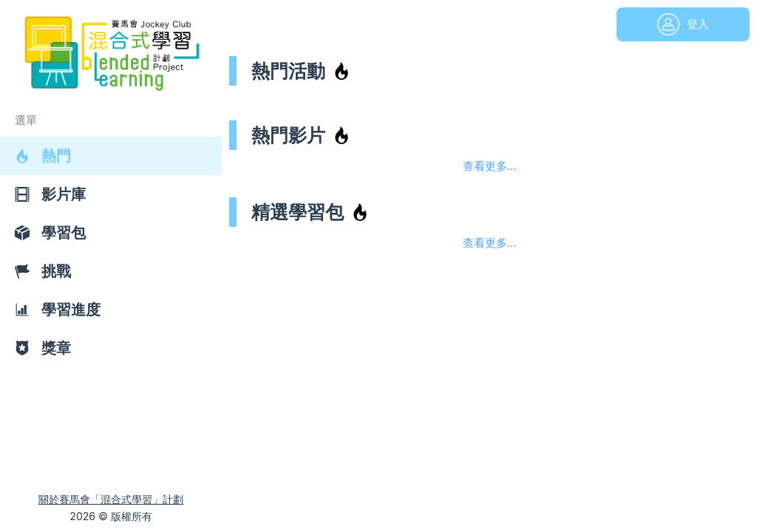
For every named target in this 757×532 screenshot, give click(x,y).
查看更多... (490, 166)
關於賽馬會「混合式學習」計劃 (111, 499)
